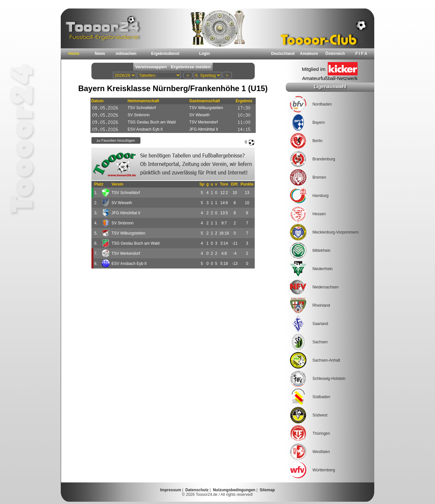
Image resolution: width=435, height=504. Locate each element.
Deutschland (283, 54)
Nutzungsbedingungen (234, 490)
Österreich (335, 54)
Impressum (170, 490)
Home (74, 54)
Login (205, 54)
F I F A (361, 54)
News (100, 54)
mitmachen (126, 54)
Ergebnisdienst (165, 54)
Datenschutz (197, 490)
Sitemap (267, 490)
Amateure (309, 54)
